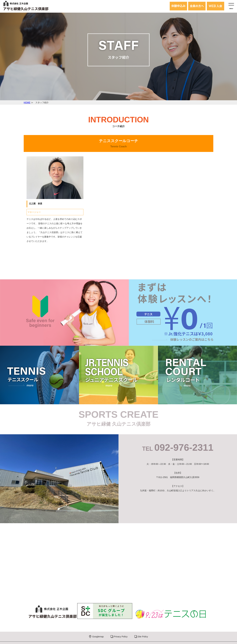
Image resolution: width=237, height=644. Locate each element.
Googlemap (98, 637)
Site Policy (143, 637)
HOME (27, 102)
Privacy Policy (121, 637)
